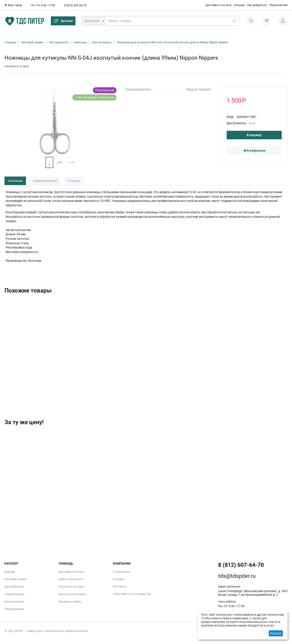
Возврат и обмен (70, 601)
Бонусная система (71, 586)
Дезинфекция (14, 586)
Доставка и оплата (218, 5)
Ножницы (80, 42)
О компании (121, 572)
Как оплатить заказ (72, 594)
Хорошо (276, 633)
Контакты (119, 586)
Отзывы (239, 5)
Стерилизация (14, 594)
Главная (10, 42)
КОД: (230, 117)
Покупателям (278, 5)
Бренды (10, 572)
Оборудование (14, 609)
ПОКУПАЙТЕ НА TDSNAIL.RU (132, 594)
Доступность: (237, 123)
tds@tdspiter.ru (237, 576)
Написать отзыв (17, 66)
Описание (15, 181)
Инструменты (59, 42)
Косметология (14, 601)
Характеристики (45, 181)
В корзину (254, 135)
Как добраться (257, 5)
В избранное (255, 151)
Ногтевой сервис (33, 42)
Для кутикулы (102, 42)
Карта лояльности (71, 579)
